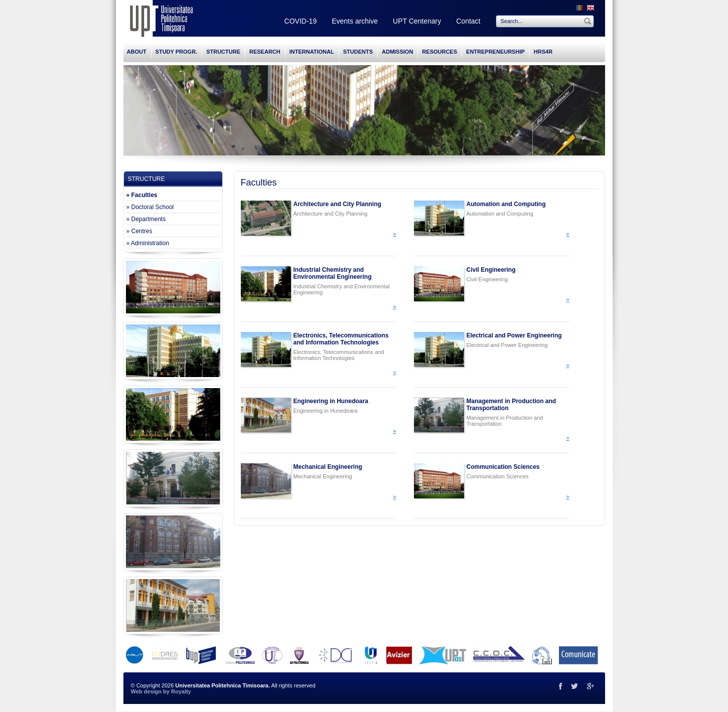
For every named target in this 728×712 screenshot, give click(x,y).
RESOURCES (440, 52)
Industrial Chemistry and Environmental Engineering (333, 273)
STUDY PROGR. (177, 52)
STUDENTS (358, 52)
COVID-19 (301, 21)
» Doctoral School (150, 207)
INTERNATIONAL (312, 52)
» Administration (148, 243)
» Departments (146, 219)
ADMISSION (397, 52)
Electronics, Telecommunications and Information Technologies (341, 339)
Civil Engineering (491, 270)
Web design (147, 691)
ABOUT (137, 52)
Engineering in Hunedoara (331, 401)
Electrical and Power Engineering (514, 335)
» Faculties (142, 195)
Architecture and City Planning (337, 204)
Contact (468, 21)
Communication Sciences (503, 467)
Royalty (181, 691)
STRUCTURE (223, 52)
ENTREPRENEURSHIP (495, 52)
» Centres (139, 231)
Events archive (355, 21)
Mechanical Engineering (328, 467)
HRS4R (543, 52)
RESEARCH (265, 52)
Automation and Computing (506, 204)
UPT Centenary (417, 21)
